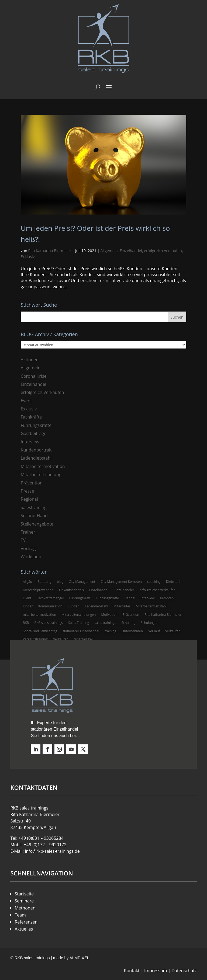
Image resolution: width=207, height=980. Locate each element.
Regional (29, 499)
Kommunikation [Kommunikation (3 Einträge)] (50, 606)
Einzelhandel (131, 251)
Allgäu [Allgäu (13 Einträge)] (27, 582)
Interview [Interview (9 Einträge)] (148, 598)
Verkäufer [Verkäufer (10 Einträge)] (61, 639)
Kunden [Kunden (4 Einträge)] (74, 606)
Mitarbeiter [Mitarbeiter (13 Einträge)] (122, 606)
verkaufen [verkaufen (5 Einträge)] (173, 631)
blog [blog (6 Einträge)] (60, 582)
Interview (30, 442)
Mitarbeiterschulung (41, 474)
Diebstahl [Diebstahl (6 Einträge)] (173, 582)
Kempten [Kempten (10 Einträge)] (167, 598)
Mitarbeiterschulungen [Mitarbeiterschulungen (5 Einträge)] (79, 615)
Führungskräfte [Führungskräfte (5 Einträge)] (108, 598)
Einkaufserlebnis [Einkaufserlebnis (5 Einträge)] (71, 590)
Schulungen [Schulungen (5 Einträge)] (149, 623)
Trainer (28, 532)
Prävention (32, 483)
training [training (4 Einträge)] (110, 631)
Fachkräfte (31, 417)
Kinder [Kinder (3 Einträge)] (28, 606)
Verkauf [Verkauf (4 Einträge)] (154, 631)
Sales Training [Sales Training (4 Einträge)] (79, 623)
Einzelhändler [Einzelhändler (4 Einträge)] (124, 590)
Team (20, 915)
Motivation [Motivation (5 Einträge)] (109, 615)
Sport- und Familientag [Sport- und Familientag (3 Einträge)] (40, 631)
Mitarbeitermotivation (43, 466)
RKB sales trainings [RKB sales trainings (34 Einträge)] (48, 623)
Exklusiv (28, 257)
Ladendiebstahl (36, 458)
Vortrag (28, 548)
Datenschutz (184, 971)
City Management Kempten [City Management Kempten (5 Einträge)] (121, 582)
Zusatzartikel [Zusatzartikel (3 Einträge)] (83, 639)
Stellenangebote (37, 524)
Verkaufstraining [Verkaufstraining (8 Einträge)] (35, 639)
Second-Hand (34, 516)
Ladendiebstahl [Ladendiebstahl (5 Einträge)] (96, 606)
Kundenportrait (36, 450)
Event (26, 401)
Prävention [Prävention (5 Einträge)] (131, 615)
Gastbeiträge (34, 433)
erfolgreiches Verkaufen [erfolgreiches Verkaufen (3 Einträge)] (158, 590)
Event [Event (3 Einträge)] (27, 598)
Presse (27, 491)
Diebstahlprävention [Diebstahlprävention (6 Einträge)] (38, 590)
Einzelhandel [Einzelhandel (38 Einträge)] (99, 590)
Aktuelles (24, 929)
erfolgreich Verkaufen (163, 251)
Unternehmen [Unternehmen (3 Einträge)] (132, 631)
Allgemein (109, 251)
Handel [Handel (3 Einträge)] (130, 598)
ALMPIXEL (79, 958)
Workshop (31, 557)
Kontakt (132, 971)
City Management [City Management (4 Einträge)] (82, 582)
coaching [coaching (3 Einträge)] (154, 582)
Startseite (24, 894)
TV (23, 540)
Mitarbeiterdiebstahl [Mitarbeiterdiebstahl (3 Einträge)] (151, 606)
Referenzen (26, 922)
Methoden (25, 908)
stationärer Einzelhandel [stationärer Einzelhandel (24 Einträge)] (81, 631)
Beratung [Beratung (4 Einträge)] (44, 582)
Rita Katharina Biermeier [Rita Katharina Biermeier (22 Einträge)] (163, 615)
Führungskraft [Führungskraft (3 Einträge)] (80, 598)
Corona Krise (34, 376)
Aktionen (30, 360)
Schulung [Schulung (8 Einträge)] (128, 623)
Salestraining (34, 507)
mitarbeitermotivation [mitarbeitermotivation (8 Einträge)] (39, 615)
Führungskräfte (36, 425)
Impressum (156, 971)
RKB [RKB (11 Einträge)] (26, 623)
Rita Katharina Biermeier (50, 251)
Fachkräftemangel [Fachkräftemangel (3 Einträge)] (50, 598)
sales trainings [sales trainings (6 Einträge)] (105, 623)
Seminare (24, 901)
